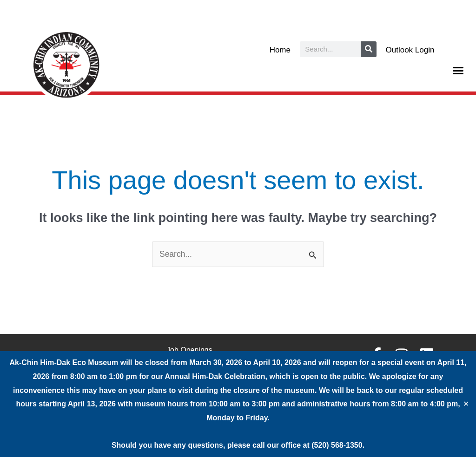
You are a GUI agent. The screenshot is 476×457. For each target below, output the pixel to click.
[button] (458, 71)
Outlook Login (410, 50)
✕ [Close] (466, 404)
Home (280, 50)
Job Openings (189, 350)
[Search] (369, 49)
